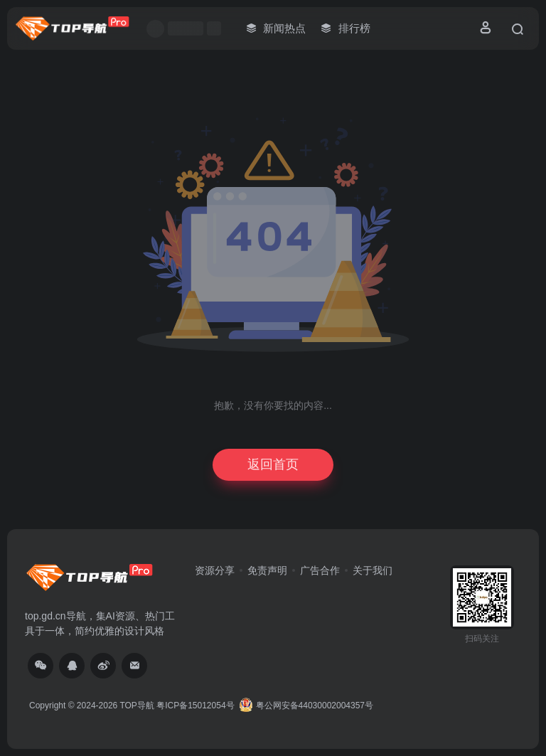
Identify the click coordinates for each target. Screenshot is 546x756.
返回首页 (273, 464)
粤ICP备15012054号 (195, 706)
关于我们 (373, 570)
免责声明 (267, 570)
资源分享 (215, 570)
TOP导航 (136, 706)
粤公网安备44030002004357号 (306, 706)
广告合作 (320, 570)
